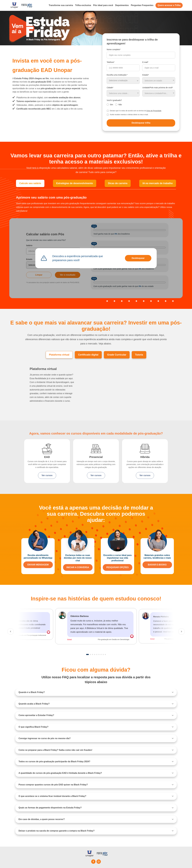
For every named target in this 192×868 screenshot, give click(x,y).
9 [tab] (105, 654)
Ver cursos (47, 475)
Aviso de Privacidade (154, 111)
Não (120, 105)
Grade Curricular (117, 355)
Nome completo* (114, 49)
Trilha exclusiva (83, 5)
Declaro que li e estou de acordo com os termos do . (136, 111)
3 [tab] (93, 654)
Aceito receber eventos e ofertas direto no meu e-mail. (129, 115)
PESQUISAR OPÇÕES (117, 567)
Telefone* (111, 62)
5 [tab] (97, 654)
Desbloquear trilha (141, 123)
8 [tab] (103, 654)
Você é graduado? (114, 100)
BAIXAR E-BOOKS (157, 565)
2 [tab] (90, 654)
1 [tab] (87, 654)
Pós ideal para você (103, 5)
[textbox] (159, 80)
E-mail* (145, 62)
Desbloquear (138, 258)
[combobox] (159, 80)
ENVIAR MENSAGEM (38, 565)
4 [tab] (95, 654)
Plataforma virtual (59, 355)
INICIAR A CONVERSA (78, 567)
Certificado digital (88, 355)
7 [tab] (101, 654)
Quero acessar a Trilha (169, 5)
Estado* (146, 75)
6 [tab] (99, 654)
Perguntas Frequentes (142, 5)
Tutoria (139, 355)
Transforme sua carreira (61, 5)
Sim (111, 105)
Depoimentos (122, 5)
